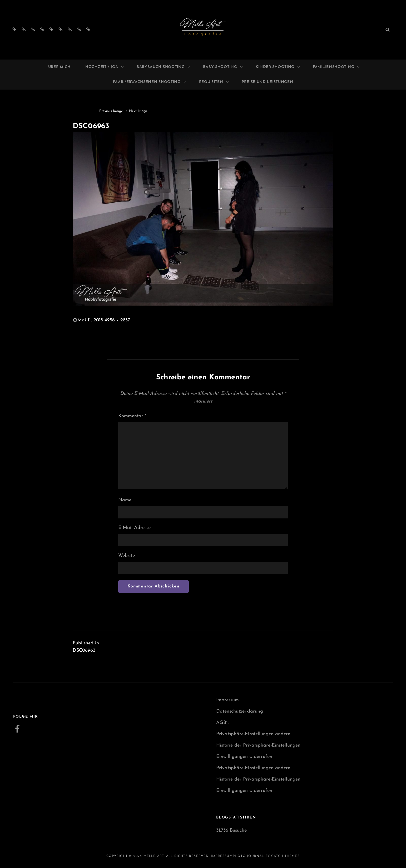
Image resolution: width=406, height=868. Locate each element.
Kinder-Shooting (278, 67)
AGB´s (223, 723)
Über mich (59, 67)
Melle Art (154, 856)
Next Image (138, 111)
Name (125, 500)
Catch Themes (285, 856)
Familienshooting (336, 67)
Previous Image (111, 111)
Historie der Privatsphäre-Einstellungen (258, 745)
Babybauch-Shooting (164, 67)
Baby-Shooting (223, 67)
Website (127, 556)
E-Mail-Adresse (134, 528)
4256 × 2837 (117, 320)
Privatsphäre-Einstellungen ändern (253, 734)
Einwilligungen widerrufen (244, 757)
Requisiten (214, 82)
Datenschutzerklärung (240, 711)
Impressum (227, 700)
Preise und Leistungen (268, 82)
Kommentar (132, 416)
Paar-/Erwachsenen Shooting (150, 82)
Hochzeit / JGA (105, 67)
